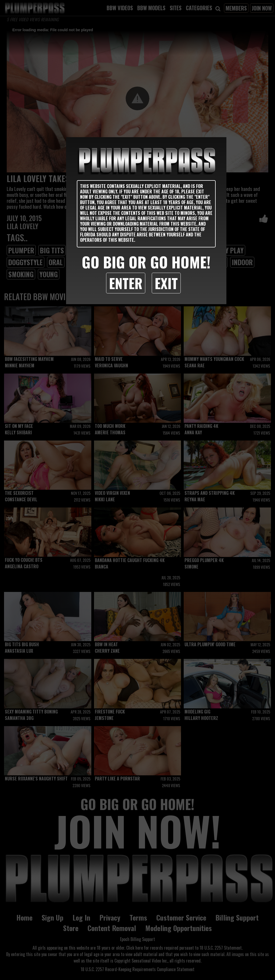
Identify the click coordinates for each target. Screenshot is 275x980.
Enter (126, 283)
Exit (166, 283)
